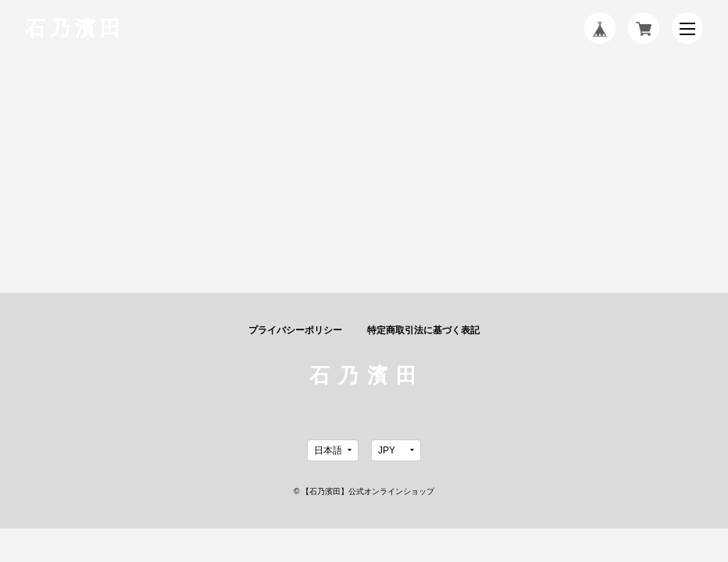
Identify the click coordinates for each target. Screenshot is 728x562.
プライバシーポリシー (295, 330)
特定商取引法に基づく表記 (423, 330)
